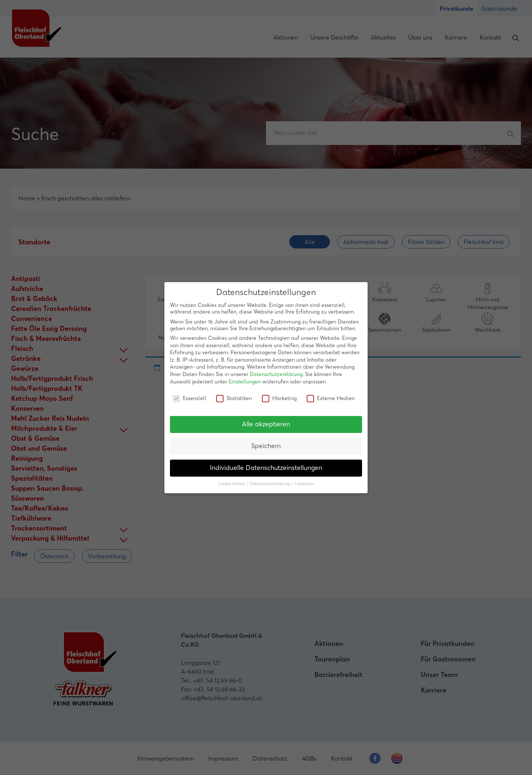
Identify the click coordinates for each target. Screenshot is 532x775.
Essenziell (189, 398)
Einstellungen (245, 382)
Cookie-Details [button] (232, 484)
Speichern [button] (266, 446)
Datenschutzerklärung (276, 374)
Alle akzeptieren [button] (266, 424)
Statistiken (234, 398)
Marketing (279, 398)
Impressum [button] (304, 484)
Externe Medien (331, 398)
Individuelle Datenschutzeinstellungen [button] (266, 468)
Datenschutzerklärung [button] (270, 484)
